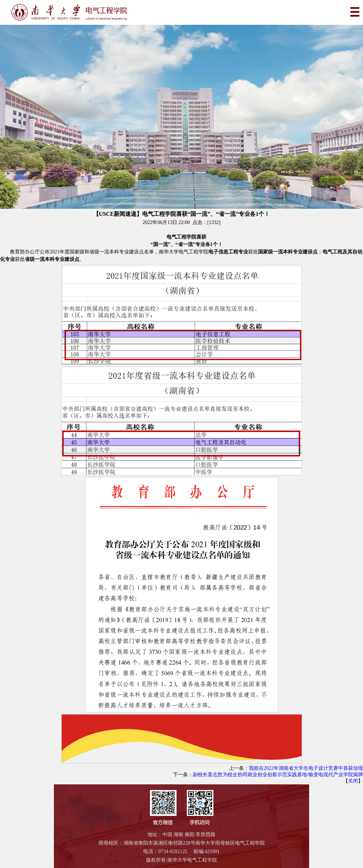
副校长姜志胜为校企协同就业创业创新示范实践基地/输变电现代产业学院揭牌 (278, 775)
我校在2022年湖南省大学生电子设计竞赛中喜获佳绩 (306, 768)
